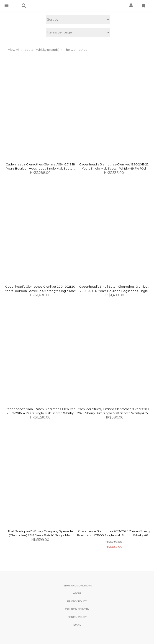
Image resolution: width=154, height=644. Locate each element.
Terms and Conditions (77, 586)
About (77, 593)
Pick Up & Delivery (77, 609)
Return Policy (77, 617)
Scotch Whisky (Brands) (42, 50)
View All (14, 50)
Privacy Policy (77, 601)
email (77, 625)
